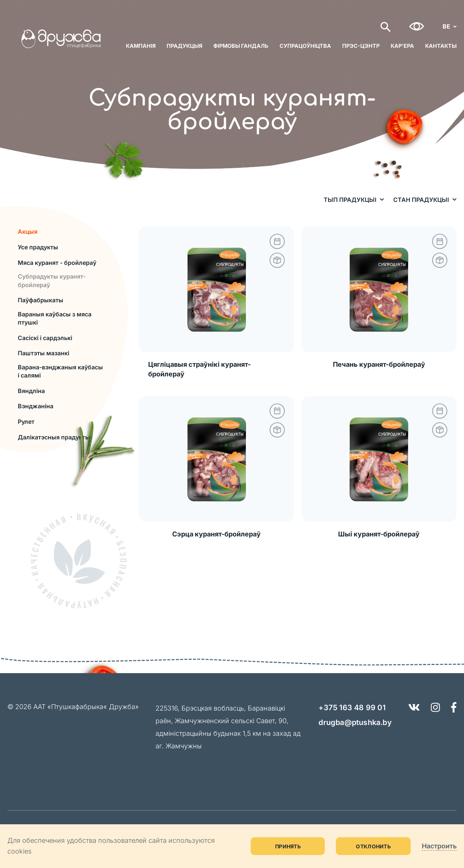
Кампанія (141, 46)
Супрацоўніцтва (305, 46)
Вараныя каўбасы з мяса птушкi (55, 318)
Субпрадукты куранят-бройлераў (52, 280)
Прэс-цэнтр (361, 46)
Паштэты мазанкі (44, 353)
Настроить (439, 846)
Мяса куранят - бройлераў (57, 263)
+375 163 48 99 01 (352, 708)
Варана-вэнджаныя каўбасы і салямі (60, 371)
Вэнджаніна (36, 406)
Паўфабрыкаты (41, 300)
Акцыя (28, 232)
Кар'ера (402, 46)
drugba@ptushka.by (355, 722)
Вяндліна (31, 391)
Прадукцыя (184, 46)
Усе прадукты (38, 247)
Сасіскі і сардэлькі (45, 338)
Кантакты (441, 46)
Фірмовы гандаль (241, 46)
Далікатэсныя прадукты (54, 437)
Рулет (26, 422)
